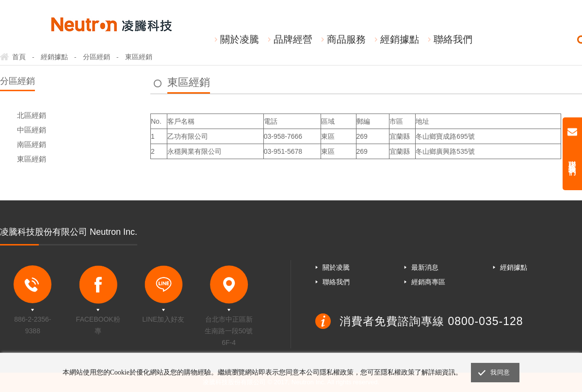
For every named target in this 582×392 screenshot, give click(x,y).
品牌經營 (293, 39)
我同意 (500, 372)
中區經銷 (32, 130)
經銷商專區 (428, 282)
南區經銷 (32, 144)
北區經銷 (32, 115)
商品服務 (346, 39)
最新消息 (425, 267)
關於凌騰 (240, 39)
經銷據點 (400, 39)
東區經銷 (32, 159)
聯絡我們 (453, 39)
